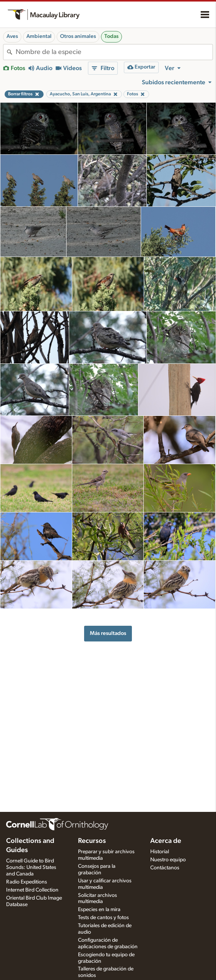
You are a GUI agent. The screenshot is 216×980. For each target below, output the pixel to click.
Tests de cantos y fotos (103, 918)
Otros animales (78, 36)
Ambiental (39, 36)
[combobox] (114, 52)
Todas (111, 36)
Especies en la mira (99, 910)
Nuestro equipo (168, 860)
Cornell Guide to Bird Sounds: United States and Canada (31, 867)
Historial (160, 852)
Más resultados (108, 633)
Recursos (92, 841)
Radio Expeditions (27, 882)
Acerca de (166, 841)
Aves (12, 36)
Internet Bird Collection (32, 890)
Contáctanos (165, 868)
